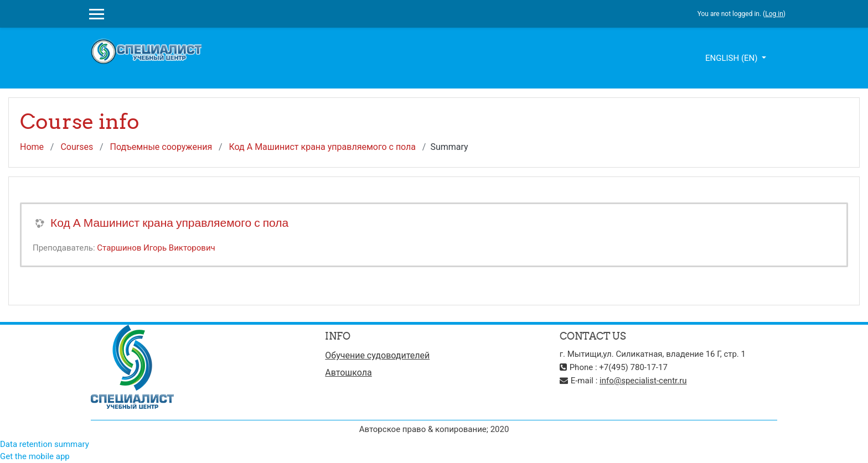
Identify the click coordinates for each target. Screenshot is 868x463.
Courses (77, 147)
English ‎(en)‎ (732, 58)
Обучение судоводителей (377, 355)
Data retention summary (45, 444)
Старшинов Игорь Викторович (156, 248)
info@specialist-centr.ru (643, 381)
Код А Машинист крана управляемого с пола (322, 147)
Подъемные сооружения (161, 147)
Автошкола (348, 373)
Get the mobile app (35, 456)
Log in (774, 14)
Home (32, 147)
